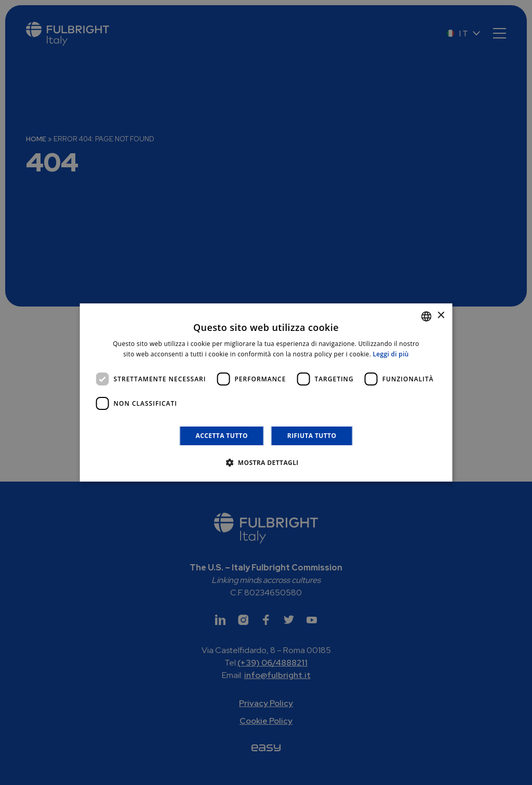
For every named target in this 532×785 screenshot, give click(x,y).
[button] (266, 462)
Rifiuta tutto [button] (312, 436)
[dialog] (266, 393)
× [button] (440, 316)
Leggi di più (391, 354)
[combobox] (426, 316)
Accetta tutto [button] (222, 436)
